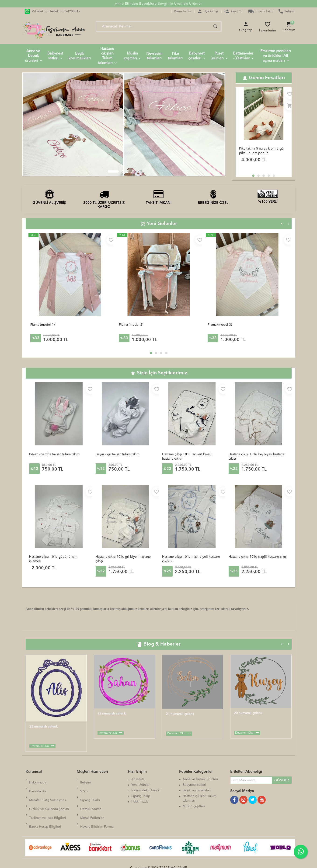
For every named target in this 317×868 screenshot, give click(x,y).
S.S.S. (84, 785)
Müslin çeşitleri (131, 56)
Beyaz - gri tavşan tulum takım (118, 454)
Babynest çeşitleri (196, 56)
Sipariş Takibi (261, 11)
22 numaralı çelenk (112, 714)
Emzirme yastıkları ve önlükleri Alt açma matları (276, 56)
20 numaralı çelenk (248, 713)
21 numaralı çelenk (180, 714)
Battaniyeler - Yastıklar (243, 56)
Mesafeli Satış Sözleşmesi (48, 790)
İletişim (286, 11)
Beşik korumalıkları (80, 56)
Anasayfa (138, 779)
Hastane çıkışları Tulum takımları (106, 56)
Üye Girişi (207, 11)
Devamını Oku (40, 746)
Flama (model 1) (42, 325)
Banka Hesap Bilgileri (45, 807)
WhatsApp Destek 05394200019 (52, 11)
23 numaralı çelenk (44, 727)
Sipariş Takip (141, 796)
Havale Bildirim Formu (97, 807)
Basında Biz (183, 11)
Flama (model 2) (131, 325)
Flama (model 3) (220, 325)
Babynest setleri (55, 56)
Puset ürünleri (217, 56)
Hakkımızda (38, 779)
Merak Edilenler (92, 802)
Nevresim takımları (154, 56)
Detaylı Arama (91, 796)
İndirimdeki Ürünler (146, 790)
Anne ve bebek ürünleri (33, 56)
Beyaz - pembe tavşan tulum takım (54, 454)
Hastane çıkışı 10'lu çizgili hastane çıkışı (258, 557)
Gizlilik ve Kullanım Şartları (49, 796)
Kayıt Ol (233, 11)
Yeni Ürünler (141, 785)
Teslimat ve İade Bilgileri (48, 802)
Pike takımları (175, 56)
